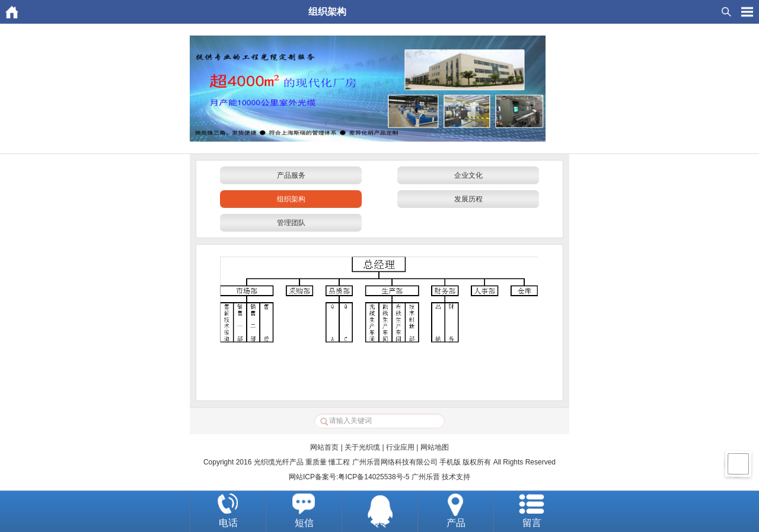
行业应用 (400, 447)
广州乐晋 (426, 477)
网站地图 (435, 447)
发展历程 (468, 199)
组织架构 (291, 199)
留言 (532, 523)
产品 (456, 523)
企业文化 (468, 175)
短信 (304, 523)
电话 (228, 523)
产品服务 (291, 175)
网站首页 (324, 447)
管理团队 (291, 223)
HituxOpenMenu (747, 12)
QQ (380, 522)
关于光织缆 (362, 447)
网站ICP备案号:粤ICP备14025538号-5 (349, 477)
